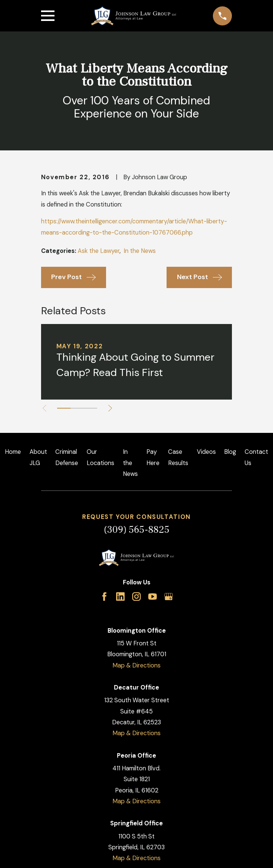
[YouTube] (153, 597)
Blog (230, 452)
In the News (140, 251)
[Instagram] (136, 597)
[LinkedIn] (120, 597)
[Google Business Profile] (169, 597)
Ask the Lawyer (99, 251)
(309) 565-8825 (137, 530)
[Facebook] (104, 597)
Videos (206, 452)
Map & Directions (136, 665)
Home (13, 452)
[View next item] (111, 408)
